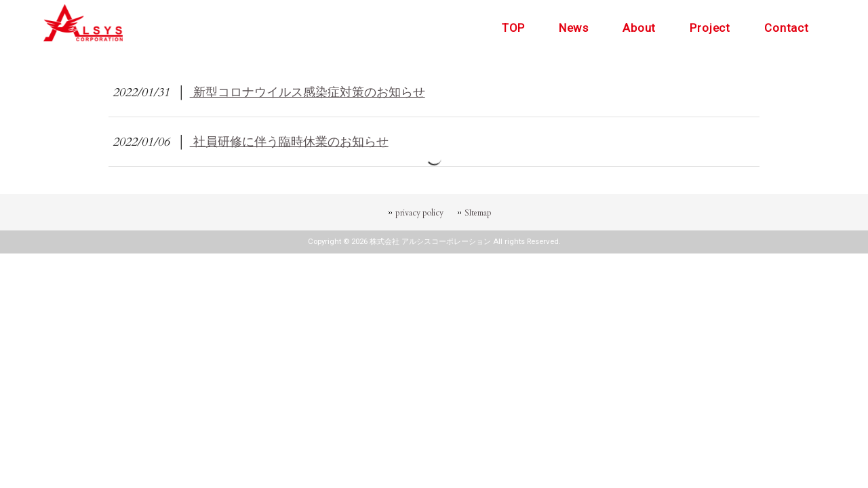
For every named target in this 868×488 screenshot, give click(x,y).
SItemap (478, 213)
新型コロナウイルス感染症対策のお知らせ (308, 92)
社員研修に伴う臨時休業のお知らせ (289, 142)
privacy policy (419, 213)
